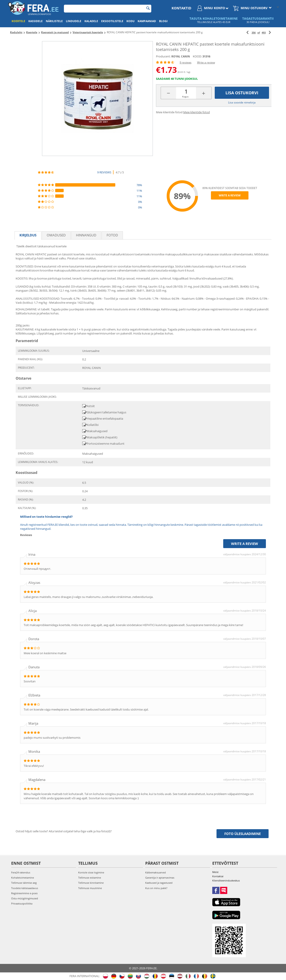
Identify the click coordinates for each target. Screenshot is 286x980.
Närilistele (54, 21)
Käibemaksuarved (156, 872)
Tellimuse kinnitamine (91, 883)
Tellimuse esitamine (90, 878)
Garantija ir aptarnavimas (160, 878)
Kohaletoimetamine (23, 878)
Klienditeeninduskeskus (226, 880)
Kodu (130, 21)
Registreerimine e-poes (24, 893)
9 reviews (186, 62)
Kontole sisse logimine (91, 872)
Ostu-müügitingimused (25, 898)
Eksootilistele (112, 21)
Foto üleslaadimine (243, 834)
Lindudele (74, 21)
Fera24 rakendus (21, 872)
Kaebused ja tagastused (159, 883)
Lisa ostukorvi (242, 93)
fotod (112, 235)
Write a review (206, 62)
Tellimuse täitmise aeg (24, 883)
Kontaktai (218, 876)
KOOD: (197, 56)
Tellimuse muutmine (90, 888)
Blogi (163, 21)
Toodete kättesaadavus (25, 888)
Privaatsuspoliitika (22, 903)
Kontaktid (181, 8)
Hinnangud (86, 235)
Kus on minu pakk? (156, 888)
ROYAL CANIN (181, 56)
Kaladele (91, 21)
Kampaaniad (147, 21)
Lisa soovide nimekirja (242, 102)
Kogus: (186, 97)
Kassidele (36, 21)
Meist (215, 872)
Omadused (56, 235)
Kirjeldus (28, 235)
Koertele (18, 21)
